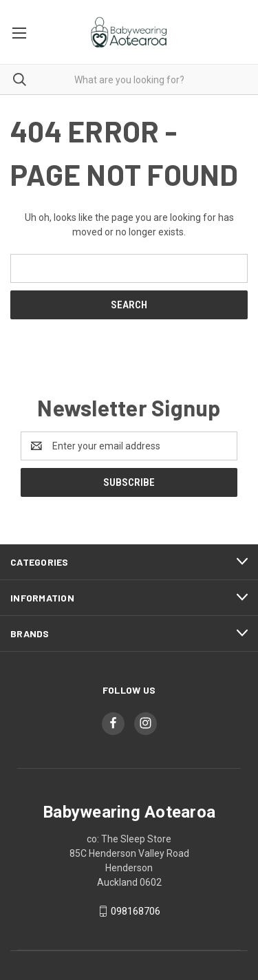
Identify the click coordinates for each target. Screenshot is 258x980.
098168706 (136, 911)
